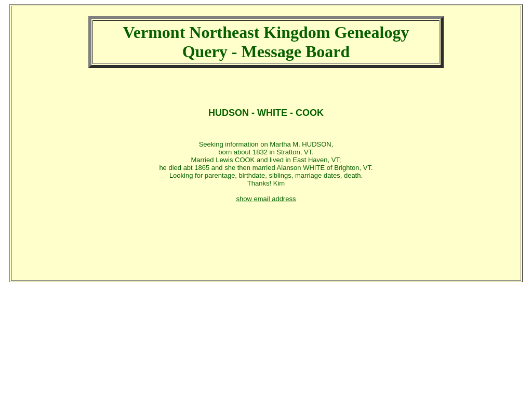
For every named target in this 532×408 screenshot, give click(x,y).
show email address (266, 199)
